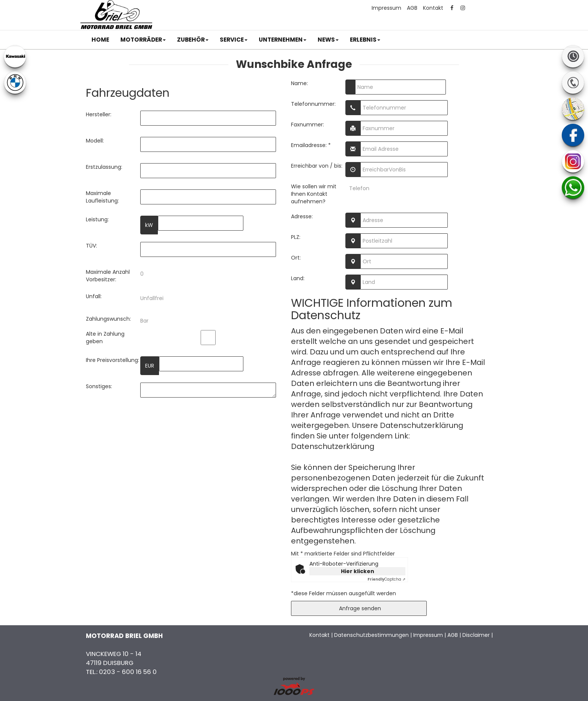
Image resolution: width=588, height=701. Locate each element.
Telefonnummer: (313, 104)
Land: (298, 278)
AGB (412, 8)
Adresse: (302, 216)
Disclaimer (476, 635)
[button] (143, 40)
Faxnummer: (307, 125)
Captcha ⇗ (386, 579)
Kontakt (433, 8)
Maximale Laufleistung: (102, 197)
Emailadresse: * (311, 145)
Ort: (296, 258)
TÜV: (91, 246)
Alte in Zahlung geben (105, 338)
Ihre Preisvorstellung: (112, 360)
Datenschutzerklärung (333, 446)
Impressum (386, 8)
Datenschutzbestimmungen (371, 635)
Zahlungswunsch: (108, 319)
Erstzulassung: (104, 167)
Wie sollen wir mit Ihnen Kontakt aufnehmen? (314, 194)
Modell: (95, 141)
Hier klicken (358, 571)
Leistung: (97, 219)
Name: (299, 83)
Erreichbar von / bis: (317, 166)
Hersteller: (99, 114)
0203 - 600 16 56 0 (128, 672)
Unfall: (94, 296)
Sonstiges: (99, 386)
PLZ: (296, 237)
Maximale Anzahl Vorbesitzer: (108, 276)
